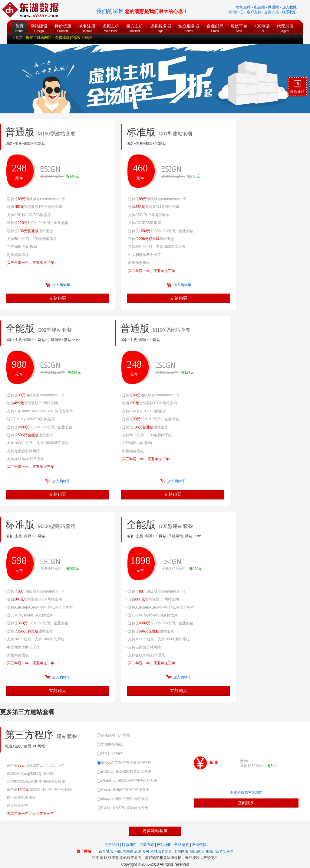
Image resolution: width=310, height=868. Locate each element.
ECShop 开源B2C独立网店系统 (124, 772)
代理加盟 (285, 27)
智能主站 (243, 7)
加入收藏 (289, 7)
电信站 (259, 7)
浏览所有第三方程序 (246, 793)
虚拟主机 (111, 27)
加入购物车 (61, 285)
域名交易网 (224, 851)
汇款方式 (147, 845)
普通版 (173, 334)
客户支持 (254, 12)
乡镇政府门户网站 (113, 735)
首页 (19, 24)
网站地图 (165, 845)
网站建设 (39, 27)
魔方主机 (135, 27)
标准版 (58, 530)
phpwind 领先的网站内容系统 (122, 799)
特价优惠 (63, 27)
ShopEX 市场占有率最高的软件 (124, 762)
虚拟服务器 (161, 27)
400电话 (262, 27)
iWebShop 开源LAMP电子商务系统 (127, 781)
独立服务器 (189, 27)
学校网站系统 (110, 744)
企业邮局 (215, 27)
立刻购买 (58, 298)
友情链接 (199, 845)
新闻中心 (236, 12)
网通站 (273, 7)
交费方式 (272, 12)
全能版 (58, 334)
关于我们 (112, 845)
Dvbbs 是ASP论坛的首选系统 (123, 808)
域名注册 (87, 27)
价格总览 (182, 845)
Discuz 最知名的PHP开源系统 (123, 790)
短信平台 (239, 27)
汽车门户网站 (110, 753)
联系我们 (289, 12)
